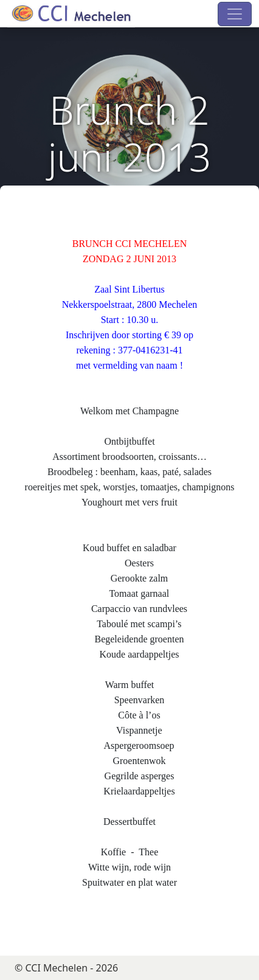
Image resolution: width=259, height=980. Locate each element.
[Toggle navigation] (235, 14)
